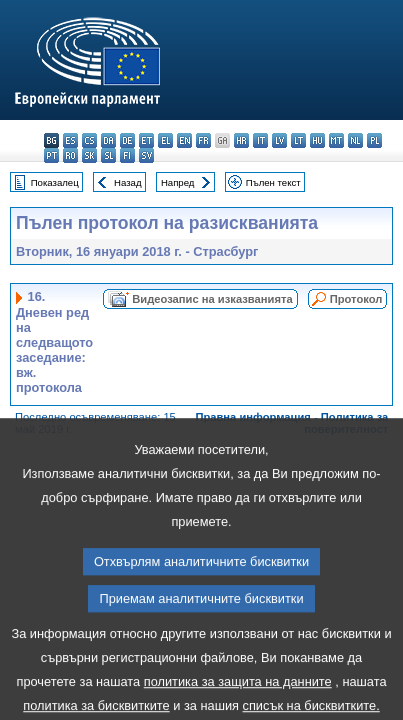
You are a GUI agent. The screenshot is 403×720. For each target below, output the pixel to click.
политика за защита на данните (238, 701)
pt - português (51, 155)
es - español (70, 140)
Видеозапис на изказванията (212, 299)
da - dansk (108, 140)
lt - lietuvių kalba (298, 140)
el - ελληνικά (165, 140)
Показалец (55, 182)
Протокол (356, 299)
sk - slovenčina (89, 155)
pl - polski (374, 140)
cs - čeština (89, 140)
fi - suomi (127, 155)
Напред (178, 182)
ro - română (70, 155)
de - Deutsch (127, 140)
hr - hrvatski (241, 140)
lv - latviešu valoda (279, 140)
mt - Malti (336, 140)
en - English (184, 140)
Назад (128, 182)
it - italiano (260, 140)
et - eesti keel (146, 140)
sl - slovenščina (108, 155)
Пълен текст (273, 182)
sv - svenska (146, 155)
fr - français (203, 140)
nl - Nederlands (355, 140)
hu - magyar (317, 140)
